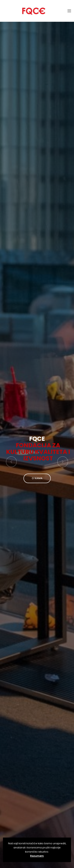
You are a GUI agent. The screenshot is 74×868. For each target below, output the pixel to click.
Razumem (37, 856)
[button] (11, 462)
